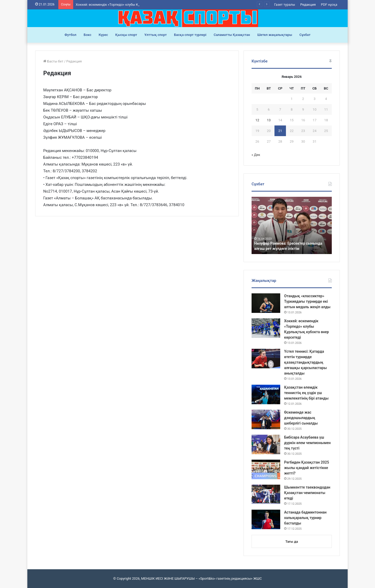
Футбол (71, 35)
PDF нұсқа (329, 5)
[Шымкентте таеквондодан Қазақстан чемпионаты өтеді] (266, 494)
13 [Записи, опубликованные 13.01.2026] (269, 120)
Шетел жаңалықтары (275, 35)
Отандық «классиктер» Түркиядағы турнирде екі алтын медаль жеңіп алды (307, 301)
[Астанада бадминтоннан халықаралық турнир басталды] (266, 519)
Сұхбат (305, 35)
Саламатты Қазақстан (232, 35)
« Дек (256, 155)
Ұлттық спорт (156, 35)
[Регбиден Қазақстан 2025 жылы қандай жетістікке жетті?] (266, 469)
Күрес (103, 35)
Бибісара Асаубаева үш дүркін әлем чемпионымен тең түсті (307, 443)
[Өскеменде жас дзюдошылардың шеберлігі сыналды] (266, 419)
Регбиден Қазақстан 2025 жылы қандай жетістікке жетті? (307, 468)
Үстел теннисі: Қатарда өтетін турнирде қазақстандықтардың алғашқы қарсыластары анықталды (305, 362)
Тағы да (292, 542)
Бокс (87, 35)
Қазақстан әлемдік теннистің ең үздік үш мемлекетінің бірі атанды (306, 393)
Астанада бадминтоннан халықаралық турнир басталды (305, 518)
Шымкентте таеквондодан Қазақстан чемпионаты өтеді (307, 493)
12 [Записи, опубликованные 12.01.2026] (257, 120)
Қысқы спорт (126, 35)
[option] (292, 225)
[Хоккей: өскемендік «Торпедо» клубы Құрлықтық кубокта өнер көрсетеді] (266, 328)
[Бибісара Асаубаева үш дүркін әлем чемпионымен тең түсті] (266, 444)
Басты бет (53, 61)
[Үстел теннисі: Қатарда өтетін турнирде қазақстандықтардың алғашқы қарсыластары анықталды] (266, 359)
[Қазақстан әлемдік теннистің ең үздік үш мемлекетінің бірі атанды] (266, 394)
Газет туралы (285, 5)
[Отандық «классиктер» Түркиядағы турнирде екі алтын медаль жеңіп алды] (266, 303)
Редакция (308, 5)
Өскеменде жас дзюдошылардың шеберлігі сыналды (301, 418)
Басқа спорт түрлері (190, 35)
